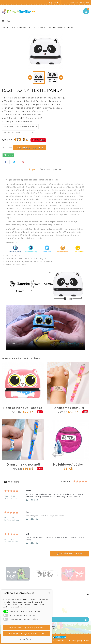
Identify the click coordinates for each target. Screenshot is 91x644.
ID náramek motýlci (68, 408)
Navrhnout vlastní (30, 148)
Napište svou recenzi (70, 554)
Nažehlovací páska (68, 464)
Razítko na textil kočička (23, 408)
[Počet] (5, 148)
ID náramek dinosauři (23, 464)
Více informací (26, 639)
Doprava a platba (50, 170)
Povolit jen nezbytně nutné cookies (27, 633)
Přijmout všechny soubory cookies (27, 628)
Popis (32, 170)
